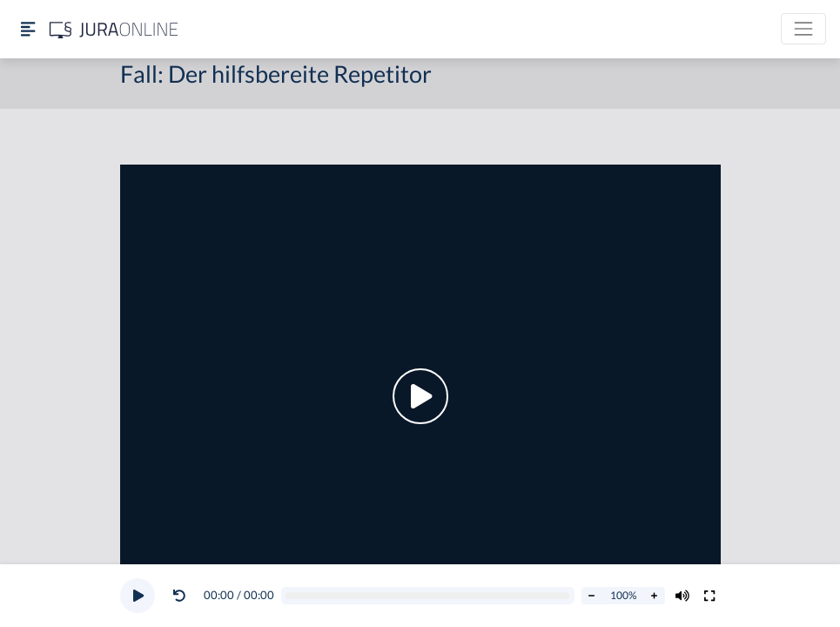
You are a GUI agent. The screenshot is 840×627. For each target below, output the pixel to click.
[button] (183, 596)
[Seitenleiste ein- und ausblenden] (28, 29)
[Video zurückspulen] (179, 596)
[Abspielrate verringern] (592, 596)
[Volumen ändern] (682, 596)
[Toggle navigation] (803, 29)
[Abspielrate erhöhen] (655, 596)
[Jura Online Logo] (114, 29)
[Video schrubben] (427, 596)
